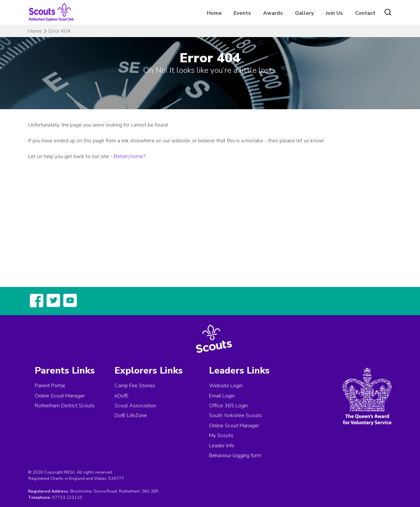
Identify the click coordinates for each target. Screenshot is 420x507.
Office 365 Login (228, 406)
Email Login (222, 396)
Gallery (304, 13)
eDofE (122, 396)
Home (214, 13)
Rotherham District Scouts (65, 406)
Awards (273, 13)
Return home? (130, 156)
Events (242, 13)
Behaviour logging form (235, 456)
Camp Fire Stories (135, 386)
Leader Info (222, 446)
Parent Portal (50, 386)
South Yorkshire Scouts (235, 416)
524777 (116, 478)
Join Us (334, 13)
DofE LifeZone (131, 416)
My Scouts (221, 436)
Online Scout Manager (60, 396)
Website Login (226, 386)
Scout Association (135, 406)
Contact (365, 13)
